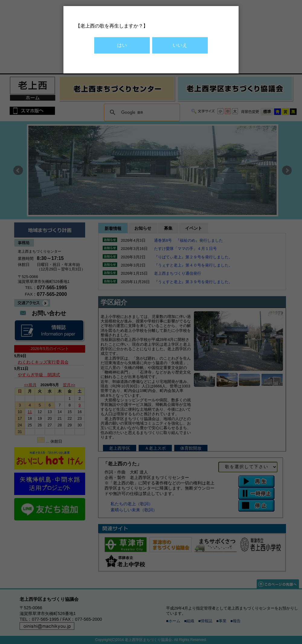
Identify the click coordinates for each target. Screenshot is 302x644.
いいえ (180, 45)
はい (122, 45)
